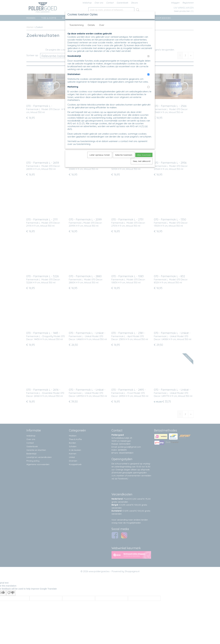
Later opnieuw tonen (100, 155)
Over (102, 25)
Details (91, 25)
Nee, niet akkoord (142, 161)
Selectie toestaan (124, 155)
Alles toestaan (144, 155)
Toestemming (76, 25)
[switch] (148, 56)
